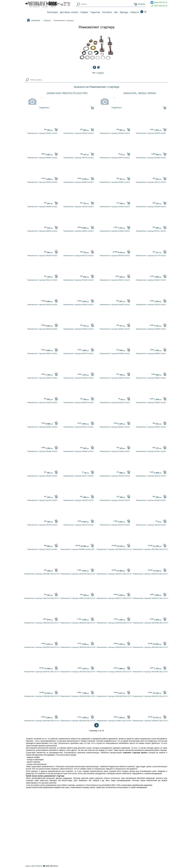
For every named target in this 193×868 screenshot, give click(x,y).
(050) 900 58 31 (159, 2)
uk (145, 12)
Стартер (100, 73)
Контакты (107, 12)
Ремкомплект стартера (97, 27)
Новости (135, 12)
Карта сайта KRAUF (34, 866)
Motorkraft (33, 20)
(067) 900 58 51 (159, 6)
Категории (52, 12)
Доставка (69, 12)
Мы (116, 12)
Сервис (84, 12)
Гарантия (95, 12)
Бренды (124, 12)
